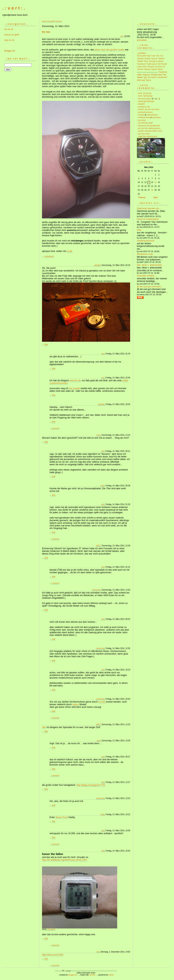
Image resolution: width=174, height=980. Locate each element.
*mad (139, 67)
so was (102, 702)
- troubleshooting (144, 117)
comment (49, 256)
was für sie (75, 381)
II (154, 99)
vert (122, 36)
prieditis (97, 265)
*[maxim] (151, 67)
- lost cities (141, 120)
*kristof (164, 64)
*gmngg (152, 61)
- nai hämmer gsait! (145, 123)
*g (156, 61)
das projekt (75, 388)
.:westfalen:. (142, 53)
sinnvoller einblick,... (147, 276)
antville (92, 975)
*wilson (160, 69)
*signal (154, 69)
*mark (144, 67)
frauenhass (156, 117)
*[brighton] (163, 72)
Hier (44, 727)
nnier (99, 435)
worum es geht (12, 35)
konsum (59, 21)
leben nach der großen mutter (109, 50)
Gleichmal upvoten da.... (149, 208)
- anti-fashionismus (145, 112)
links (139, 230)
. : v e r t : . (14, 8)
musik (69, 251)
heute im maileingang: (148, 219)
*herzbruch (141, 64)
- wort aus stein (143, 134)
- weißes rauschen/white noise (150, 131)
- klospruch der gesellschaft (148, 126)
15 (156, 182)
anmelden (142, 40)
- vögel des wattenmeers (147, 136)
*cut (162, 56)
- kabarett (141, 104)
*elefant (140, 61)
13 (149, 182)
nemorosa (96, 590)
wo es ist (9, 29)
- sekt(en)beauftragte (146, 101)
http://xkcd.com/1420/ (53, 955)
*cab (153, 56)
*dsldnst (161, 59)
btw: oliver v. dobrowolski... (150, 265)
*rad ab (140, 69)
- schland (141, 115)
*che (157, 56)
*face (146, 61)
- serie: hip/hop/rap (145, 96)
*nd (163, 67)
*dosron (154, 59)
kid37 (98, 546)
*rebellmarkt (162, 77)
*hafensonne (152, 64)
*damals (140, 59)
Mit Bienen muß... (146, 254)
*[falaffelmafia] (156, 75)
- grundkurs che (143, 107)
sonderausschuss (146, 241)
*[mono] (158, 67)
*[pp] (145, 77)
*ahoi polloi (141, 56)
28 (152, 190)
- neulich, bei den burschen (148, 109)
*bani (149, 56)
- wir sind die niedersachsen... (149, 128)
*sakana (147, 69)
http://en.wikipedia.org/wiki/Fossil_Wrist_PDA (64, 860)
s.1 (158, 99)
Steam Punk (62, 817)
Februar (142, 197)
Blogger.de (10, 51)
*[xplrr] (148, 80)
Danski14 (51, 929)
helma (111, 975)
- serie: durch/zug (144, 93)
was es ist (9, 40)
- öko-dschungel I (144, 99)
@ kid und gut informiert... (150, 287)
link (46, 345)
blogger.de (73, 975)
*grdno (161, 61)
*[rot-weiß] (152, 77)
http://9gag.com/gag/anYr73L (91, 785)
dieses (76, 704)
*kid (159, 64)
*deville (147, 59)
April (156, 197)
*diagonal (146, 75)
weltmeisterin (152, 115)
